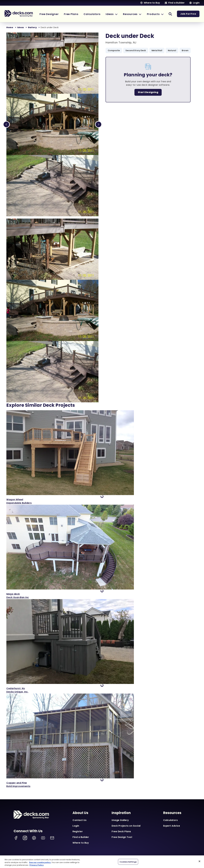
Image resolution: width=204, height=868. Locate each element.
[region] (102, 862)
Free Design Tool (122, 837)
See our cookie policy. (40, 862)
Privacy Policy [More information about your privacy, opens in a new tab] (37, 865)
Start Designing (148, 92)
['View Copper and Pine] (102, 741)
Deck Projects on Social (126, 826)
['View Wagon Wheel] (102, 457)
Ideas (21, 27)
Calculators (170, 820)
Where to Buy (81, 843)
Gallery (32, 27)
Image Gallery (120, 820)
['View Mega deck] (102, 552)
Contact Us (79, 820)
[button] (114, 14)
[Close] (199, 861)
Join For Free (188, 14)
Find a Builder (81, 837)
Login (76, 826)
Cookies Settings (128, 862)
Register (78, 831)
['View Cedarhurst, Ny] (102, 646)
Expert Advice (172, 826)
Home (10, 27)
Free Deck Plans (121, 831)
